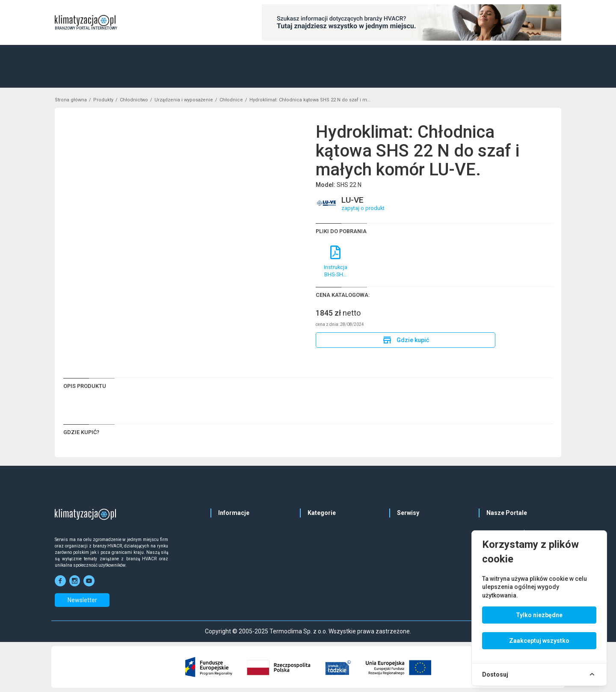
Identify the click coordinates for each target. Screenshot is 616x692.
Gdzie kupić (406, 340)
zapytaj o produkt (363, 208)
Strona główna (71, 100)
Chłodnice (231, 100)
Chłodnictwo (134, 100)
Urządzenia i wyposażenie (184, 100)
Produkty (103, 100)
